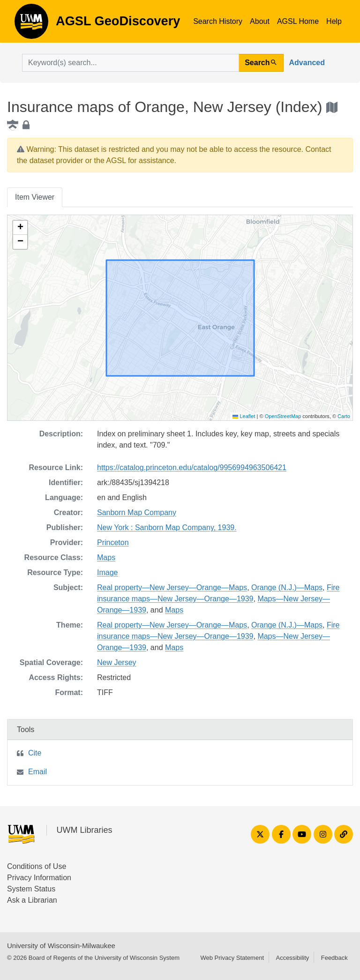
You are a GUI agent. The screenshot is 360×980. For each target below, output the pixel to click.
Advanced (307, 63)
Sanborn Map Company (137, 512)
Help (334, 21)
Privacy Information (39, 878)
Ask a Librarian (32, 900)
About (260, 21)
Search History (218, 21)
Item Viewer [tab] (35, 197)
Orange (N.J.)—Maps (287, 587)
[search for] (131, 63)
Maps (106, 557)
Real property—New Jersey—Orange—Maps (172, 587)
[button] (20, 228)
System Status (31, 889)
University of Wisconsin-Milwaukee (61, 946)
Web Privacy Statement (232, 958)
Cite (35, 753)
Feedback (334, 958)
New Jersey (117, 662)
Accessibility (292, 958)
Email (37, 772)
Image (107, 572)
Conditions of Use (37, 866)
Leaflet (244, 416)
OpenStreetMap (283, 416)
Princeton (113, 542)
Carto (344, 416)
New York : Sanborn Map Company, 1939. (167, 527)
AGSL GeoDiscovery (31, 24)
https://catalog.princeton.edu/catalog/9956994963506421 (192, 468)
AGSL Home (298, 21)
